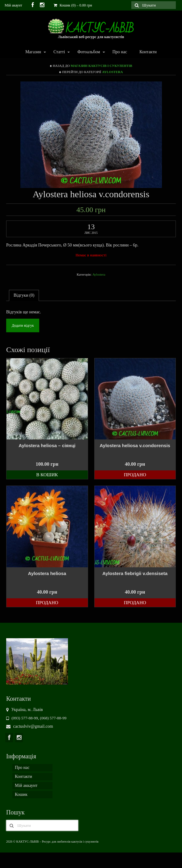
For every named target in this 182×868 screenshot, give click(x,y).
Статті (59, 52)
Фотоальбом (88, 52)
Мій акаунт (13, 5)
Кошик (21, 794)
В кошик (47, 475)
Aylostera (112, 72)
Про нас (120, 52)
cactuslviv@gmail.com (30, 726)
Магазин (33, 52)
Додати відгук (23, 325)
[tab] (24, 295)
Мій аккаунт (26, 785)
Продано (135, 475)
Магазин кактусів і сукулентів (101, 66)
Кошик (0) (73, 5)
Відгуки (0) (24, 295)
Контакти (148, 52)
